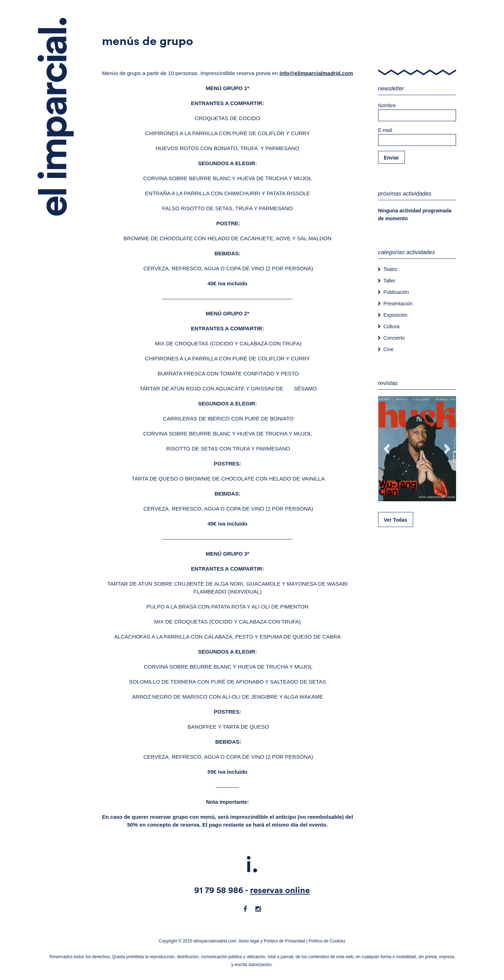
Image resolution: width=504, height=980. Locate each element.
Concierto (394, 338)
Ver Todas (396, 520)
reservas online (280, 891)
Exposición (396, 315)
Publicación (396, 292)
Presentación (398, 304)
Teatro (390, 269)
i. (252, 865)
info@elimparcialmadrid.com (316, 73)
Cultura (392, 326)
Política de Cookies (327, 941)
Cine (389, 349)
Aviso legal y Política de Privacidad (272, 941)
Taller (389, 281)
